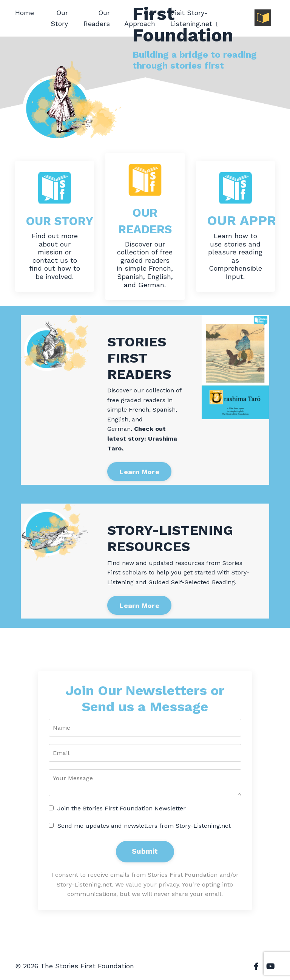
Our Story (60, 18)
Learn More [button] (139, 472)
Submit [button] (145, 852)
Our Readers (97, 18)
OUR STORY (66, 220)
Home (25, 13)
